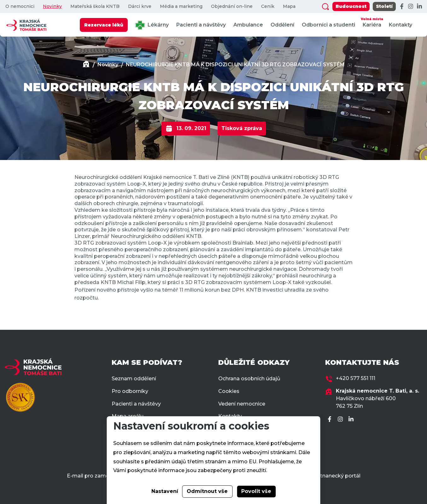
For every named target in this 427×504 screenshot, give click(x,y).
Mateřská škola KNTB (95, 6)
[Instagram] (411, 7)
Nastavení (165, 491)
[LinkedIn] (419, 7)
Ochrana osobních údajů (249, 379)
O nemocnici (20, 6)
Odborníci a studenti (328, 25)
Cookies (229, 391)
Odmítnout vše (207, 491)
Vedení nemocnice (242, 404)
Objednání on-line (232, 6)
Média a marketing (181, 6)
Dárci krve (140, 6)
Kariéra (372, 22)
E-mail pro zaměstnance (98, 476)
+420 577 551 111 (356, 378)
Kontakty (401, 25)
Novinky (52, 6)
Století (384, 6)
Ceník (268, 6)
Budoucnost (351, 6)
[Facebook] (402, 7)
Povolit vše (256, 491)
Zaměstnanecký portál (331, 476)
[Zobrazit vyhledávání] (325, 7)
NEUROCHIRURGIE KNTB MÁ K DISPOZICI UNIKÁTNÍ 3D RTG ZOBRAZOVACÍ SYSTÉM (235, 65)
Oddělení (282, 25)
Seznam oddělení (134, 379)
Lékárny (152, 25)
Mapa (289, 6)
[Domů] (86, 65)
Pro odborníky (130, 391)
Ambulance (248, 25)
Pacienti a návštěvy (201, 25)
